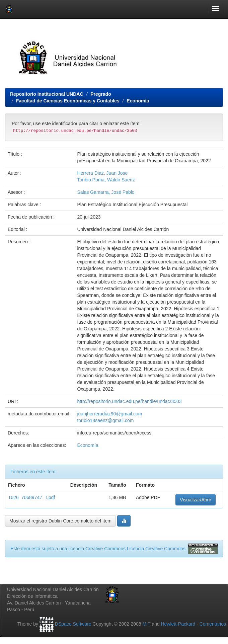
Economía (138, 101)
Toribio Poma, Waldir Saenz (106, 180)
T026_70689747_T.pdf (31, 497)
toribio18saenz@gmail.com (105, 420)
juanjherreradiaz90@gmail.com (109, 414)
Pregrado (101, 94)
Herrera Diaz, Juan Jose (102, 173)
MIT (146, 624)
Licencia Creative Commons (156, 549)
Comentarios (213, 624)
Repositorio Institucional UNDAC (47, 94)
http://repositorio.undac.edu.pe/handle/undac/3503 (129, 401)
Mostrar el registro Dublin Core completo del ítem (60, 521)
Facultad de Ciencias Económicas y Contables (68, 101)
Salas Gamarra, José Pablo (106, 192)
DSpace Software (73, 624)
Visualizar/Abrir (196, 500)
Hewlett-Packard (178, 624)
